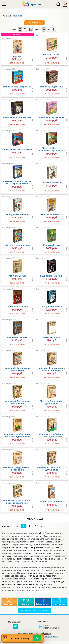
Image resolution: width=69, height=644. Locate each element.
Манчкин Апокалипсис (52, 214)
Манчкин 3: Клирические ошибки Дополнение (52, 369)
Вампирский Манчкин (52, 276)
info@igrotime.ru (52, 628)
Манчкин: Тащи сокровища (17, 87)
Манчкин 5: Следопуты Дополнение (52, 402)
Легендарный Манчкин (17, 214)
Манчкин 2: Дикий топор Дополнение (17, 369)
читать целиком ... (35, 590)
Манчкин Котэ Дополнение (52, 502)
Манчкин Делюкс (52, 55)
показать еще (34, 519)
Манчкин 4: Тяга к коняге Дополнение (17, 402)
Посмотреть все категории (34, 610)
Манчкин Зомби (17, 276)
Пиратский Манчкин (17, 307)
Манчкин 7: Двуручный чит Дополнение (17, 469)
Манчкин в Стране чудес (52, 117)
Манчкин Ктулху (52, 245)
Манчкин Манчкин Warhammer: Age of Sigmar (52, 149)
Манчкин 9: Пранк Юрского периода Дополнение (17, 502)
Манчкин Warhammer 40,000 (17, 149)
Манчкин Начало (52, 337)
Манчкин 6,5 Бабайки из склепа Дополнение (52, 435)
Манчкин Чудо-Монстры (17, 245)
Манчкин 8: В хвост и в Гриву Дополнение (52, 469)
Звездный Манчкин (52, 307)
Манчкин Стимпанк (17, 337)
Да (37, 638)
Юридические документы (46, 636)
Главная (6, 16)
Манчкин (17, 56)
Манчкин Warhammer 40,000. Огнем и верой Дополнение (17, 182)
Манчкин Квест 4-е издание (17, 117)
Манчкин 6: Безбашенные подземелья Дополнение (17, 435)
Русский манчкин (52, 182)
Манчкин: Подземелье (52, 87)
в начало (7, 526)
